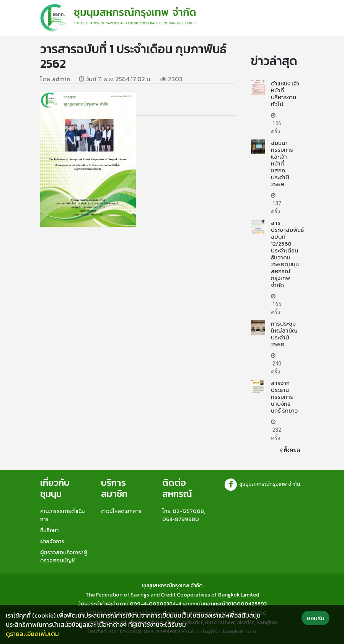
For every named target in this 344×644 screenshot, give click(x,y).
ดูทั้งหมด (290, 450)
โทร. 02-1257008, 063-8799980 (184, 515)
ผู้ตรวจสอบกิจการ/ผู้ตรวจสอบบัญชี (64, 557)
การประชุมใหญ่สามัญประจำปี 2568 (284, 334)
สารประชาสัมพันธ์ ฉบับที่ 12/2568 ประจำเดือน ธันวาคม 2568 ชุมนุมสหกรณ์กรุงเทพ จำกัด (287, 254)
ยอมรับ (315, 618)
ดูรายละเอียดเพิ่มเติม (32, 634)
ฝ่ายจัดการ (52, 542)
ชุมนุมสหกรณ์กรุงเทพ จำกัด (262, 484)
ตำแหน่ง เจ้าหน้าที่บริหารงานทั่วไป (285, 94)
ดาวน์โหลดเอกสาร (121, 511)
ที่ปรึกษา (49, 530)
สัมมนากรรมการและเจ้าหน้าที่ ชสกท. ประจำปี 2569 (282, 163)
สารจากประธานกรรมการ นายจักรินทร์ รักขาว (284, 397)
